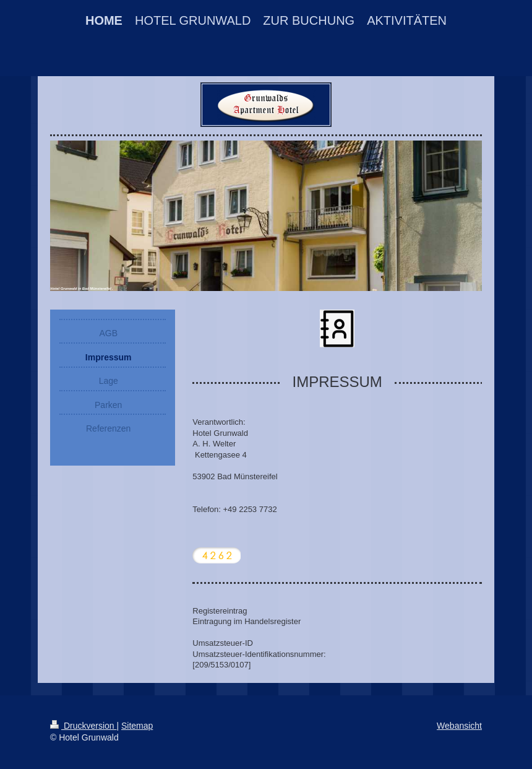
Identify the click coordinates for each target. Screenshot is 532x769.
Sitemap (137, 726)
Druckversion (83, 726)
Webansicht (459, 726)
